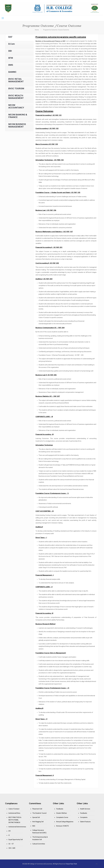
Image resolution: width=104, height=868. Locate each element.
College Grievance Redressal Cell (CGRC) (39, 831)
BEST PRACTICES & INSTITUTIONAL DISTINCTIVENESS (15, 820)
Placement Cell (37, 809)
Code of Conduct (14, 809)
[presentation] (19, 38)
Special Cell (36, 817)
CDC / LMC (12, 848)
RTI (10, 831)
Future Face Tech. (72, 864)
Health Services (85, 809)
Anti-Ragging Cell (38, 822)
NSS (34, 826)
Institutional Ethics (14, 813)
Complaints (84, 817)
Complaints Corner (62, 817)
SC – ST (11, 844)
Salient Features (85, 822)
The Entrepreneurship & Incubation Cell (40, 838)
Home (37, 30)
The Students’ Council (39, 813)
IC (9, 835)
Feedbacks (60, 809)
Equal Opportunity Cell (16, 840)
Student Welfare (62, 813)
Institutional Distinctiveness (17, 827)
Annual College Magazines (65, 822)
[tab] (19, 38)
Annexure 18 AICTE (63, 826)
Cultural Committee (39, 844)
